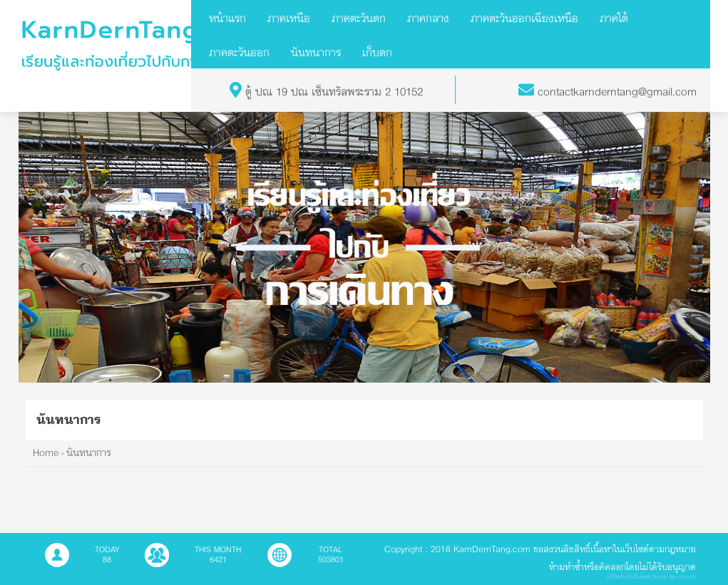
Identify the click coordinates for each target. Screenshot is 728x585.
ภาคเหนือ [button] (289, 18)
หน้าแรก (227, 18)
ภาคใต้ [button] (614, 18)
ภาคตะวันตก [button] (359, 18)
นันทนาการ (316, 52)
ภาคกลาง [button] (428, 18)
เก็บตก (377, 52)
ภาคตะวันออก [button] (239, 52)
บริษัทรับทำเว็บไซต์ (629, 577)
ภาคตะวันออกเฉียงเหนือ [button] (524, 18)
